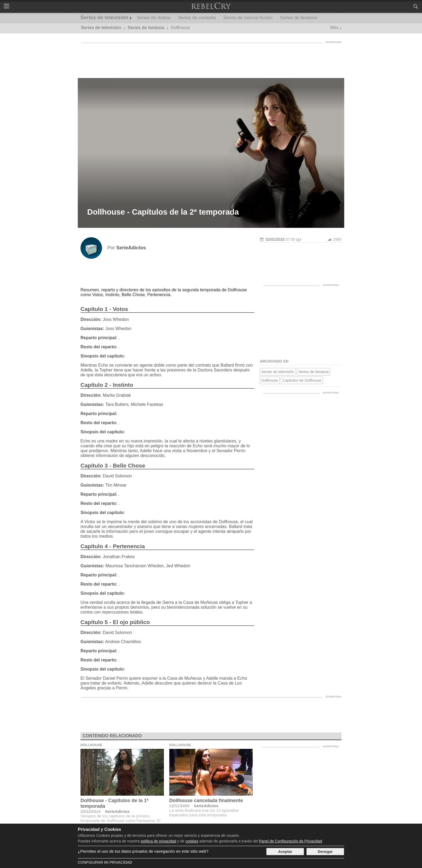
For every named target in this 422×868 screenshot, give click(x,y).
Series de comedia (197, 18)
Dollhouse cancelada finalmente (206, 800)
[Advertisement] (211, 58)
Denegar (325, 852)
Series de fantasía (298, 18)
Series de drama (154, 18)
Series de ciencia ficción (248, 18)
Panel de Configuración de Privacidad (290, 841)
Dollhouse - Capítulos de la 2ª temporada (163, 212)
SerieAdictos (117, 811)
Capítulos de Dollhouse (302, 380)
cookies (192, 841)
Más (334, 28)
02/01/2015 (275, 239)
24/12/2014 (91, 811)
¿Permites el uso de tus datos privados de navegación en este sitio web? (143, 851)
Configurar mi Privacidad (105, 862)
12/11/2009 (179, 806)
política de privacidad (159, 841)
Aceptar (285, 852)
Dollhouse (270, 380)
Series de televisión (104, 17)
